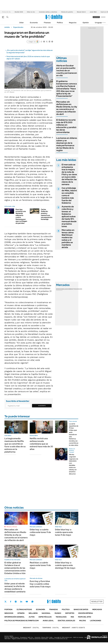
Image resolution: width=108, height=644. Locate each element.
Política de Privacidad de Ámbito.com (22, 621)
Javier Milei (93, 12)
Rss (72, 617)
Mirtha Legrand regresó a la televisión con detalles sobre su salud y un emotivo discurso (74, 464)
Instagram (16, 602)
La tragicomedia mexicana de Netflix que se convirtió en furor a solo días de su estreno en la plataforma (15, 445)
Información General (15, 617)
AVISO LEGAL (48, 621)
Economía (34, 23)
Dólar (22, 23)
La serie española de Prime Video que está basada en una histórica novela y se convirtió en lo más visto (74, 434)
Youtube (27, 602)
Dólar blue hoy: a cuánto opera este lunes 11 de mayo (64, 532)
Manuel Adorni (81, 12)
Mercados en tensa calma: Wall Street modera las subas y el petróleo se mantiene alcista (68, 239)
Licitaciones (96, 621)
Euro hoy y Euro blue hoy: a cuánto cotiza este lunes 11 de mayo (40, 584)
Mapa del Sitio (85, 617)
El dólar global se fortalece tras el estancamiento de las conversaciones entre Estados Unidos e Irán (15, 568)
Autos (32, 617)
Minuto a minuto (12, 527)
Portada (8, 609)
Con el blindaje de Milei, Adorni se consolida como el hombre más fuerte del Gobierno (69, 195)
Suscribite (42, 406)
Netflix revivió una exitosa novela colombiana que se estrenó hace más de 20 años (41, 444)
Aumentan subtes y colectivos (48, 12)
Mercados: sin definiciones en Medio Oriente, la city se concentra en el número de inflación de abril (67, 108)
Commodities (72, 289)
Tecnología (61, 617)
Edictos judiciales (66, 621)
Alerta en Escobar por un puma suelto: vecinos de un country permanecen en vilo (67, 71)
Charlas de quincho (67, 12)
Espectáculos (18, 27)
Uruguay (98, 23)
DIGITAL (31, 628)
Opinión (86, 23)
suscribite (96, 17)
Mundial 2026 (19, 12)
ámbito (7, 27)
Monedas (59, 289)
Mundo (58, 613)
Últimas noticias (24, 609)
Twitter (5, 602)
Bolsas (65, 289)
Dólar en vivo (31, 12)
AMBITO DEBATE (74, 628)
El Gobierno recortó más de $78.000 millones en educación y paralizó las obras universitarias (66, 126)
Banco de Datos (81, 609)
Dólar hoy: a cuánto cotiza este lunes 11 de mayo (40, 532)
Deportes (70, 613)
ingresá (103, 17)
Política (60, 23)
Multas (82, 621)
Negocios (73, 23)
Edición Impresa (86, 613)
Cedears (79, 289)
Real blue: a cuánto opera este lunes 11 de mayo (40, 565)
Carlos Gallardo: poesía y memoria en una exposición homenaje (47, 214)
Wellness (33, 613)
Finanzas (47, 23)
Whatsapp (32, 602)
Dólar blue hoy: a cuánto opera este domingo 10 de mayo (65, 565)
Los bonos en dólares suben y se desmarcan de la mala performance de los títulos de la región (67, 144)
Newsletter (103, 22)
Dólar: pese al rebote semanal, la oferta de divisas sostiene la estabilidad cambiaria (15, 588)
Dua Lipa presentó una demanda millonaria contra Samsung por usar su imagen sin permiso (21, 216)
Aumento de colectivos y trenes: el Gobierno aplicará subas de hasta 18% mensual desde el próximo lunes (69, 216)
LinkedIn (21, 602)
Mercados (97, 609)
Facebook (11, 602)
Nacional (46, 613)
